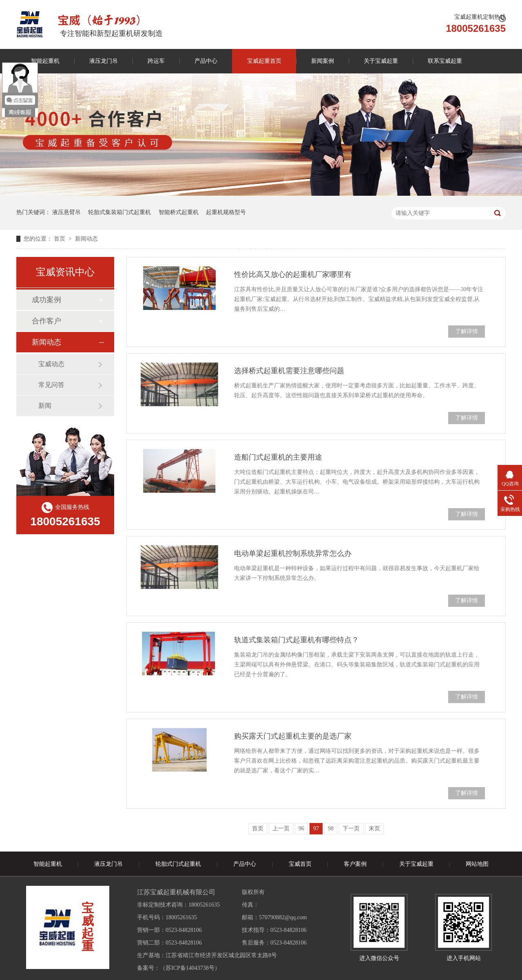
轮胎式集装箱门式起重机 (119, 212)
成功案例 (46, 300)
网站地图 (477, 864)
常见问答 (51, 385)
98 (331, 828)
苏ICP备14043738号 (190, 968)
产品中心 (206, 61)
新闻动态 (86, 239)
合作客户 (46, 321)
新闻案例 (323, 61)
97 (316, 828)
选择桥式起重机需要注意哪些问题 (289, 371)
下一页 (351, 828)
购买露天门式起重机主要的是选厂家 (293, 736)
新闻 (45, 406)
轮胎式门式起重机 (178, 864)
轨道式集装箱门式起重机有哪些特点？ (296, 640)
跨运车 (156, 61)
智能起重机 (45, 61)
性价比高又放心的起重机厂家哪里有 (293, 274)
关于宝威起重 (381, 61)
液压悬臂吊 (66, 212)
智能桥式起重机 (179, 212)
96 (301, 828)
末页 (374, 828)
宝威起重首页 (264, 61)
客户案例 (355, 864)
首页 (60, 239)
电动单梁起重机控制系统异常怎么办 (293, 553)
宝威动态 (51, 364)
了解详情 (467, 331)
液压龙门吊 (104, 61)
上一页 (281, 828)
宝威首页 (300, 864)
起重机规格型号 (226, 212)
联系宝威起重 (445, 61)
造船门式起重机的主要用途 (278, 457)
